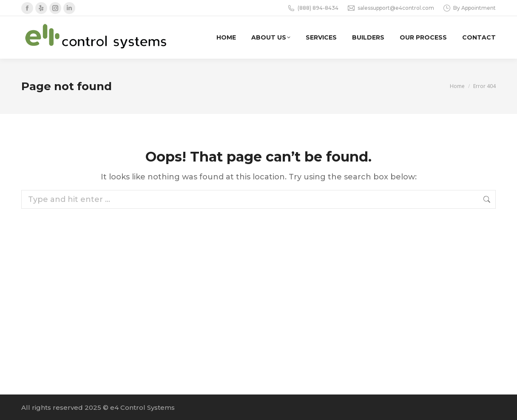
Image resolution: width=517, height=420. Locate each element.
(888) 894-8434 (313, 8)
